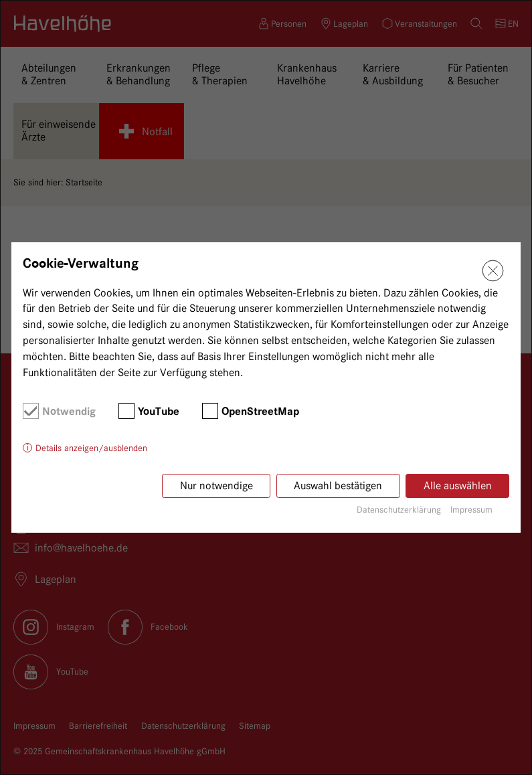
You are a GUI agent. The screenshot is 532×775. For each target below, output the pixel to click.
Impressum (471, 509)
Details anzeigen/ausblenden (91, 448)
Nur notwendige (216, 486)
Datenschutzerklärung (399, 509)
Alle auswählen (458, 486)
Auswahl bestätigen (338, 486)
